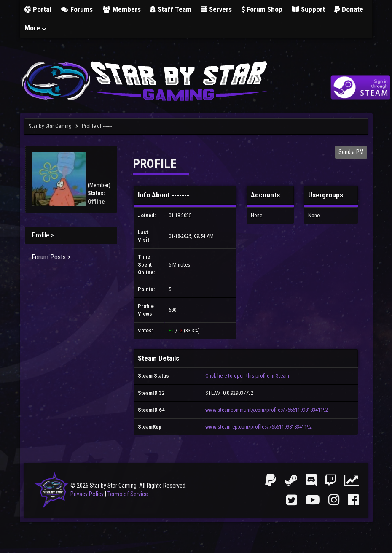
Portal (38, 9)
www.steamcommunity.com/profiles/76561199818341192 (267, 410)
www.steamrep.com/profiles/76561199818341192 (259, 427)
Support (308, 9)
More (36, 28)
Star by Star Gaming (50, 126)
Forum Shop (262, 9)
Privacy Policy (87, 494)
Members (121, 9)
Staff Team (171, 9)
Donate (349, 9)
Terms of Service (128, 494)
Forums (77, 9)
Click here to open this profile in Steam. (248, 376)
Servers (216, 9)
